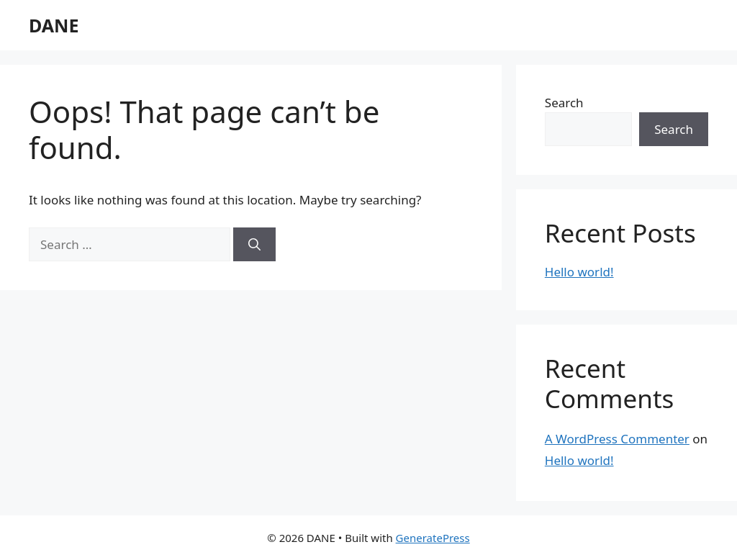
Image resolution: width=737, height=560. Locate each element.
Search (564, 103)
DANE (54, 25)
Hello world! (579, 272)
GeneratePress (433, 538)
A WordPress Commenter (617, 439)
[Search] (254, 245)
